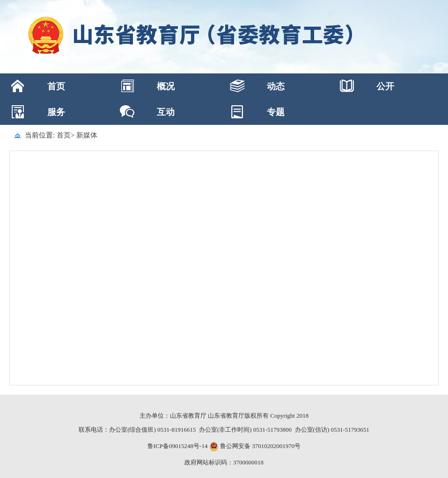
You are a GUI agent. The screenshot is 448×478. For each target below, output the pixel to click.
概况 (166, 86)
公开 (385, 86)
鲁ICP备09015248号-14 (178, 446)
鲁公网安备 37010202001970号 (260, 446)
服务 (56, 112)
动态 (276, 86)
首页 (56, 86)
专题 (276, 112)
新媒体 (87, 135)
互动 (166, 112)
